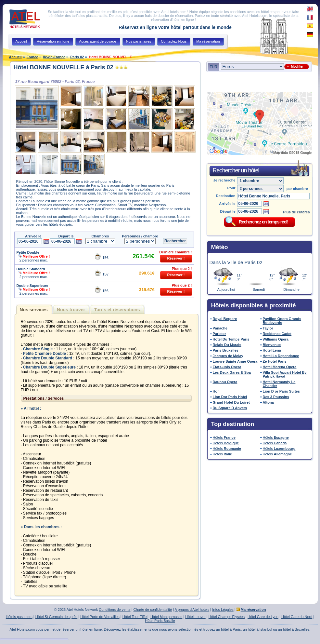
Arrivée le (227, 204)
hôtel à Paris (231, 629)
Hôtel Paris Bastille (160, 621)
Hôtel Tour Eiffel (135, 617)
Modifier (296, 67)
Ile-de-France (54, 57)
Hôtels (224, 437)
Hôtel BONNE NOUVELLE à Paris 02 (64, 67)
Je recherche (224, 180)
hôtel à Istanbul (260, 629)
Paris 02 (77, 57)
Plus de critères (297, 212)
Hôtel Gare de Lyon (263, 617)
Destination (226, 196)
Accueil (15, 57)
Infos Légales (223, 610)
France (32, 57)
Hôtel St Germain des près (57, 617)
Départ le (228, 211)
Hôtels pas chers (19, 617)
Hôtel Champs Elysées (227, 617)
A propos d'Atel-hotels (192, 610)
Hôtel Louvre (195, 617)
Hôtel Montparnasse (166, 617)
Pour (231, 188)
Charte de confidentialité (153, 610)
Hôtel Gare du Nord (297, 617)
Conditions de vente (115, 610)
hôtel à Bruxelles (296, 629)
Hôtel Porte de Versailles (100, 617)
